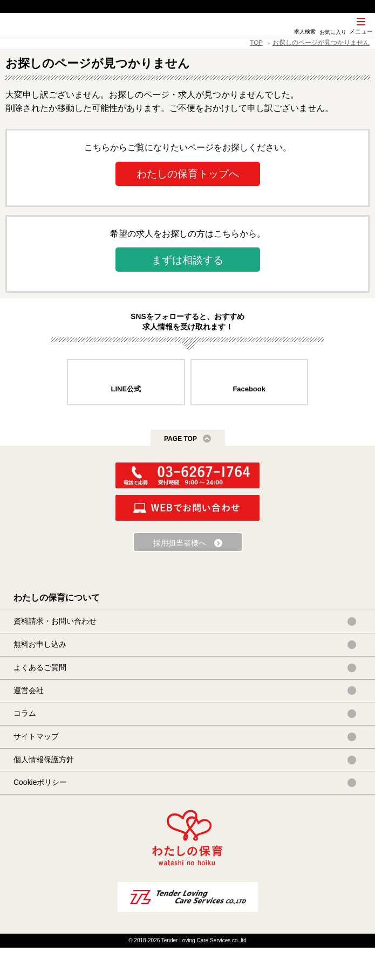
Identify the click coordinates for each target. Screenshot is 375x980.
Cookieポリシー (40, 782)
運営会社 (29, 691)
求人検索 (305, 32)
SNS (277, 37)
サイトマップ (36, 736)
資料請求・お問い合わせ (55, 621)
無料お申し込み (40, 644)
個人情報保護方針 (44, 760)
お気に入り (333, 32)
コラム (25, 713)
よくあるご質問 (40, 667)
